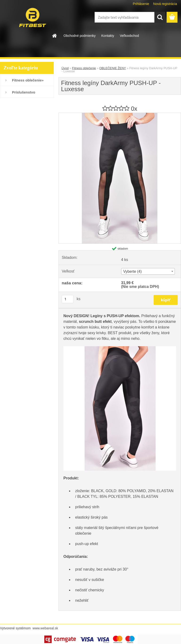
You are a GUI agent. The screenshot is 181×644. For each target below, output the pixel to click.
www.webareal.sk (45, 628)
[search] (160, 17)
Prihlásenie (141, 4)
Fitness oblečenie (84, 68)
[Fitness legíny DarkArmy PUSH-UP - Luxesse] (120, 115)
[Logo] (32, 17)
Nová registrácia (165, 4)
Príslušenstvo (24, 92)
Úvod (65, 68)
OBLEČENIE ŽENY (113, 68)
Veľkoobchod (129, 36)
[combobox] (148, 271)
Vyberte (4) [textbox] (133, 271)
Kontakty (108, 36)
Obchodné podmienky (80, 36)
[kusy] (68, 299)
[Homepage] (55, 36)
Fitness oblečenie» (28, 80)
